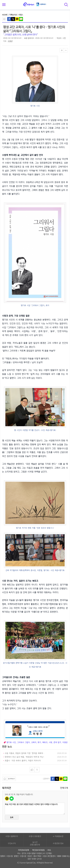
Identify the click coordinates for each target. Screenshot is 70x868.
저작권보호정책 (23, 850)
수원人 (21, 15)
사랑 (50, 742)
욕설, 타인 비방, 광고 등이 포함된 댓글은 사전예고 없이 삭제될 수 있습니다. (35, 809)
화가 (39, 742)
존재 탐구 (57, 742)
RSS (49, 850)
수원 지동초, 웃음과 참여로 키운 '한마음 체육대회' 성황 (25, 753)
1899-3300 (61, 856)
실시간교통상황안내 (35, 844)
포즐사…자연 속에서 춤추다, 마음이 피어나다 (23, 761)
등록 (12, 817)
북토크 (45, 742)
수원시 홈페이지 (12, 836)
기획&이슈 (13, 15)
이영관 (10, 41)
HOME (5, 15)
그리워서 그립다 (24, 742)
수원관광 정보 (58, 843)
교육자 (34, 742)
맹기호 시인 (11, 742)
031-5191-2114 (35, 859)
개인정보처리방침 (38, 850)
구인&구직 (12, 843)
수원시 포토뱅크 (35, 836)
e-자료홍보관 (58, 836)
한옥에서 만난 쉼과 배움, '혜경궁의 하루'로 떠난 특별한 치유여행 (25, 757)
